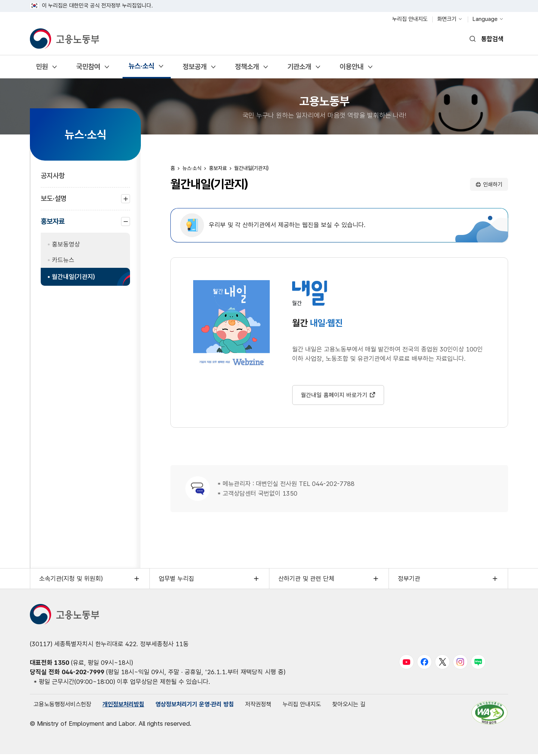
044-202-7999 (83, 673)
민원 (42, 69)
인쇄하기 (493, 185)
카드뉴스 (63, 260)
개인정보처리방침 (129, 706)
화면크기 (447, 19)
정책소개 (247, 69)
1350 (62, 664)
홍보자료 (53, 225)
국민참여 (88, 69)
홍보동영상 (66, 244)
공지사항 (53, 176)
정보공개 (194, 69)
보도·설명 (54, 202)
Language (485, 19)
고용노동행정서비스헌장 (64, 706)
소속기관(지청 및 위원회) (71, 580)
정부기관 (409, 580)
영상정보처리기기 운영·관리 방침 (205, 706)
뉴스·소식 (141, 69)
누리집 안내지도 (410, 19)
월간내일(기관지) (73, 277)
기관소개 (299, 69)
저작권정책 (272, 706)
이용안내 (351, 69)
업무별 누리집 (177, 580)
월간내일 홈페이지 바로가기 (334, 396)
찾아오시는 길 (367, 706)
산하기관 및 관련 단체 (306, 580)
